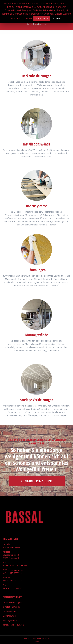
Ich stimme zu (41, 18)
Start (29, 24)
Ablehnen (57, 18)
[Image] (37, 55)
